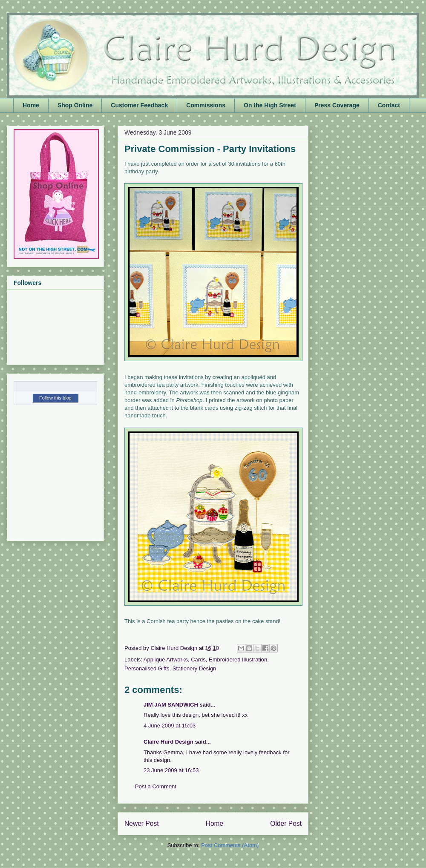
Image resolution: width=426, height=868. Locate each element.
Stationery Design (194, 668)
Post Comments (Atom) (230, 845)
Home (31, 105)
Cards (198, 660)
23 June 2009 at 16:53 (171, 770)
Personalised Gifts (147, 668)
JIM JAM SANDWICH (171, 705)
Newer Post (142, 823)
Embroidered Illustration (238, 660)
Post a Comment (156, 786)
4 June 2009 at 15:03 (170, 726)
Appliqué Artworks (166, 660)
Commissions (206, 105)
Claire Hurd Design (168, 742)
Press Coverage (337, 105)
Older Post (286, 823)
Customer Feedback (139, 105)
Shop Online (75, 105)
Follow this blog (55, 398)
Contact (389, 105)
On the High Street (270, 105)
